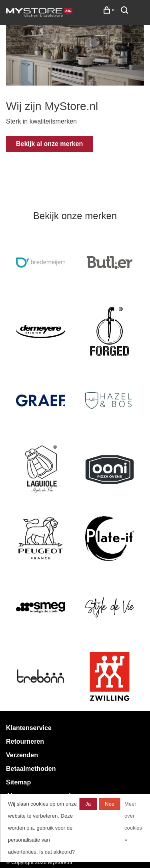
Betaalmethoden (31, 769)
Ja (88, 804)
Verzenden (22, 755)
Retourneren (25, 741)
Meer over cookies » (133, 822)
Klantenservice (29, 728)
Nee (110, 804)
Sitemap (18, 782)
